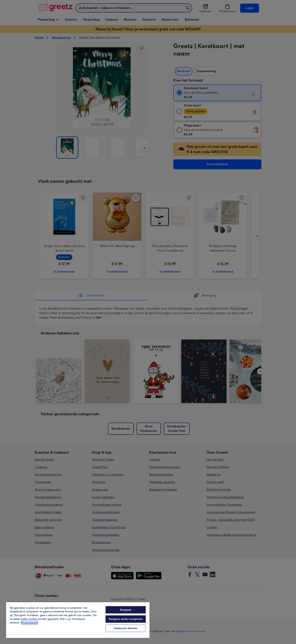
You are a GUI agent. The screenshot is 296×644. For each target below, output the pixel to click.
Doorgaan (126, 610)
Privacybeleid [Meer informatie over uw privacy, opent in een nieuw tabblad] (29, 623)
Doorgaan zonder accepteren (126, 619)
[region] (78, 620)
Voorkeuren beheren (126, 628)
